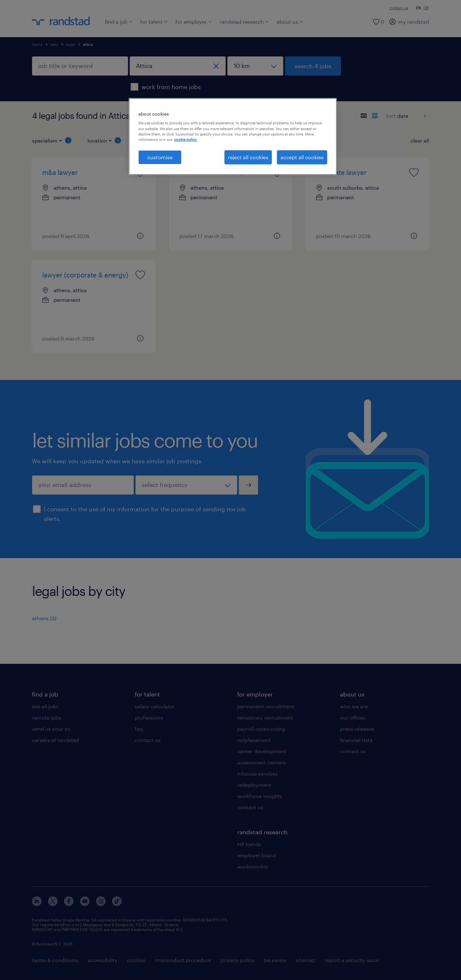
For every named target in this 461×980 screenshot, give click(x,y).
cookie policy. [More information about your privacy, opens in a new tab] (186, 140)
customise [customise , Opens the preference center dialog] (160, 157)
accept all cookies (302, 157)
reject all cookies (248, 157)
